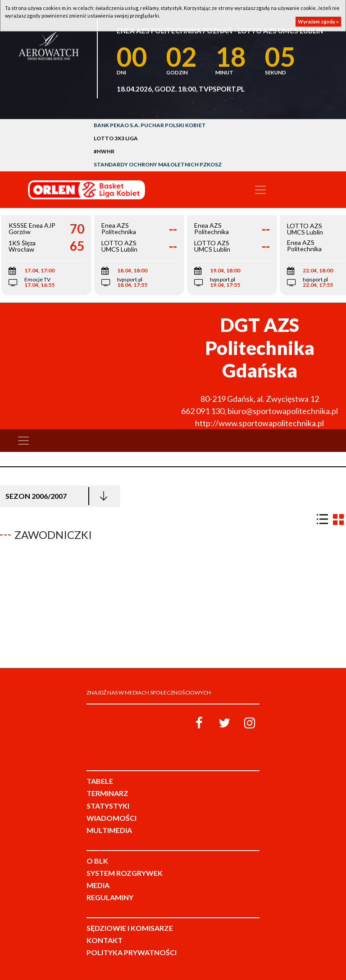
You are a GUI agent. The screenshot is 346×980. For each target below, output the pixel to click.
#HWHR (104, 151)
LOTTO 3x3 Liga (116, 138)
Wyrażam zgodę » (318, 21)
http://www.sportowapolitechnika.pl (259, 423)
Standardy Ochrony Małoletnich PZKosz (158, 164)
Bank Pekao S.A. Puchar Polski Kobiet (150, 125)
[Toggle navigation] (260, 190)
